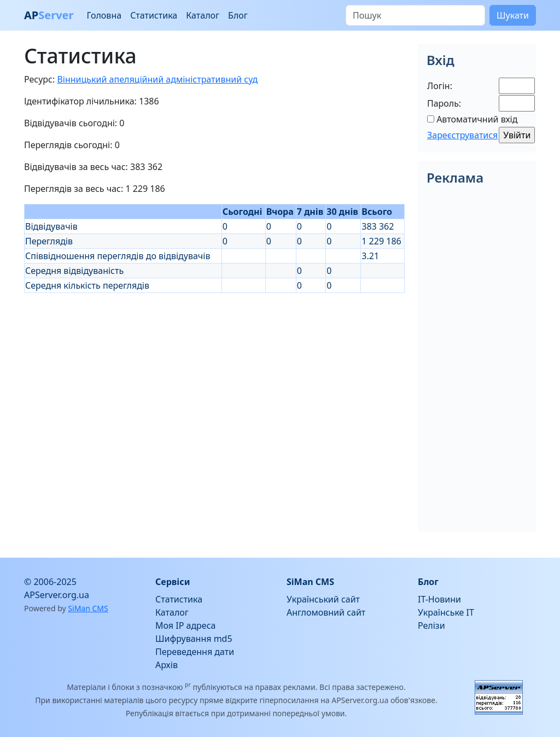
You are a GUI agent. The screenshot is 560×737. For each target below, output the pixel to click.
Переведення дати (195, 652)
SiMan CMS (88, 608)
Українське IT (446, 612)
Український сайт (323, 599)
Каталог (203, 15)
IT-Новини (439, 599)
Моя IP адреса (185, 625)
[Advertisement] (214, 370)
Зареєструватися (462, 135)
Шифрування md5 (194, 639)
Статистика (154, 15)
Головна (104, 15)
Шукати (513, 15)
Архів (167, 665)
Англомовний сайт (326, 612)
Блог (238, 15)
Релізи (431, 625)
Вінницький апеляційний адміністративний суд (157, 79)
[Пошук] (415, 15)
